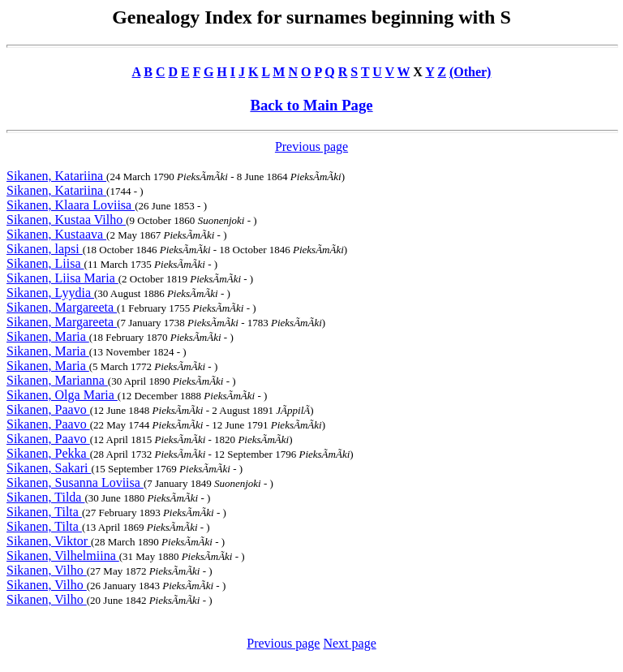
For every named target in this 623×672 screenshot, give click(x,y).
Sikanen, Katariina (56, 176)
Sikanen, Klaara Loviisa (71, 205)
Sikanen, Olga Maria (62, 395)
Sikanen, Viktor (49, 541)
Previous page (311, 146)
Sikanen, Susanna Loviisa (75, 482)
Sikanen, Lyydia (50, 293)
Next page (349, 643)
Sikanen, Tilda (45, 497)
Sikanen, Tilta (44, 512)
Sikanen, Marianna (57, 380)
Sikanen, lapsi (45, 249)
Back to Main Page (311, 105)
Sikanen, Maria (48, 336)
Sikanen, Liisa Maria (62, 278)
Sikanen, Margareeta (62, 307)
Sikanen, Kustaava (56, 234)
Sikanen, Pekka (48, 453)
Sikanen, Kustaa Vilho (66, 220)
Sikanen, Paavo (48, 409)
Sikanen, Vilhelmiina (63, 556)
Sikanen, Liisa (45, 263)
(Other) (470, 72)
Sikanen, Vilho (47, 570)
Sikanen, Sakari (49, 468)
